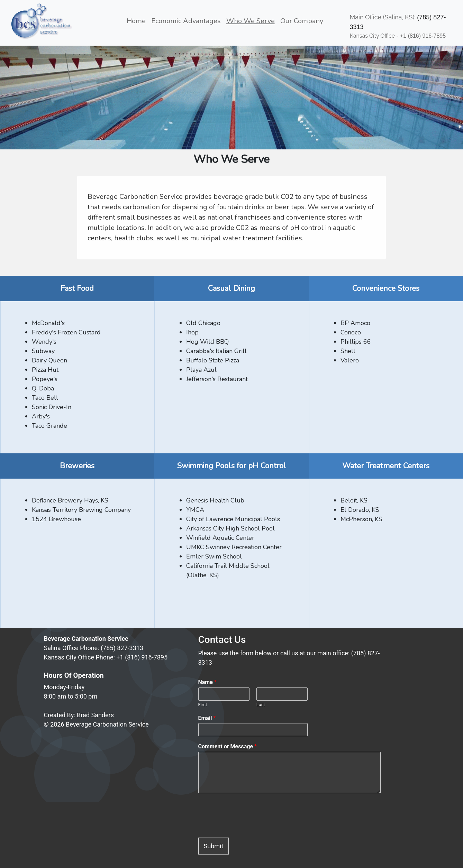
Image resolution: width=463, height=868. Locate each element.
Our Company (302, 21)
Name (207, 682)
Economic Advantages (186, 21)
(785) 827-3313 (122, 648)
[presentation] (251, 826)
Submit (214, 846)
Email (207, 718)
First (203, 705)
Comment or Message (228, 746)
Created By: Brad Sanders (79, 715)
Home (138, 21)
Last (261, 705)
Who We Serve (251, 21)
